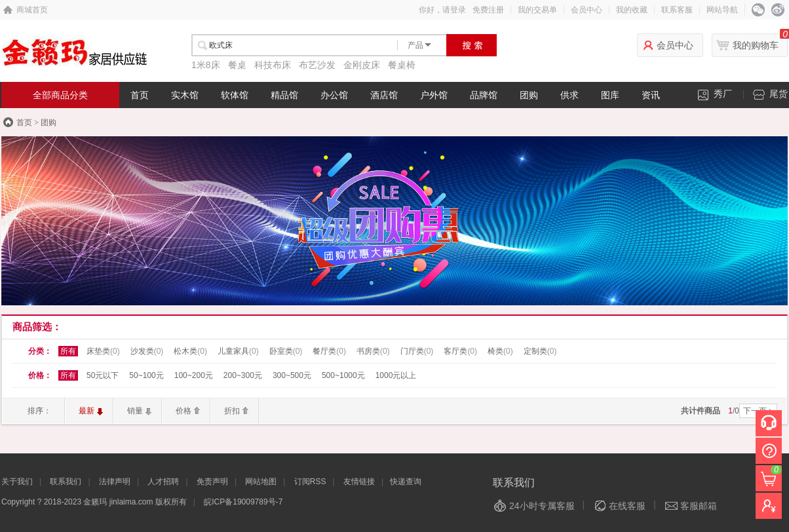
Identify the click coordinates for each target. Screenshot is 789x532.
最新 (87, 411)
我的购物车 (756, 45)
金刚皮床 (362, 65)
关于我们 (17, 482)
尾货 (770, 94)
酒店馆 (384, 95)
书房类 (373, 351)
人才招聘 (163, 482)
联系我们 (66, 482)
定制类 (540, 351)
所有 (68, 351)
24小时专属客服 (542, 506)
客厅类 (460, 351)
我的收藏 (632, 10)
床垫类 (103, 351)
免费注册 (488, 10)
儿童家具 (238, 351)
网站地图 (261, 482)
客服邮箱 (699, 506)
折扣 (232, 411)
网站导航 (722, 10)
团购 (529, 95)
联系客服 (677, 10)
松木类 (190, 351)
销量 (135, 411)
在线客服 (627, 506)
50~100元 (146, 375)
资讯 (651, 95)
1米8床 (206, 65)
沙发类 (147, 351)
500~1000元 (343, 375)
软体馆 (235, 95)
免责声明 (212, 482)
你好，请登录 (442, 10)
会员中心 (587, 10)
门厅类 (417, 351)
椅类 (500, 351)
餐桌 (237, 65)
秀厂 (715, 94)
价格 (183, 411)
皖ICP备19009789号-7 (243, 502)
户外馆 (434, 95)
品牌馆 (484, 95)
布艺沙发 (317, 65)
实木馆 (185, 95)
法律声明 (115, 482)
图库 (610, 95)
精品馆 (284, 95)
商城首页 (32, 10)
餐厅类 (329, 351)
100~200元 (194, 375)
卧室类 (286, 351)
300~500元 (292, 375)
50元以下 (103, 375)
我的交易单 (537, 10)
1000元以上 (396, 375)
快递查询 (406, 482)
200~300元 (243, 375)
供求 (569, 95)
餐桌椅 (402, 65)
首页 (140, 95)
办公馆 (334, 95)
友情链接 (359, 482)
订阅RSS (310, 482)
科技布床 (273, 65)
